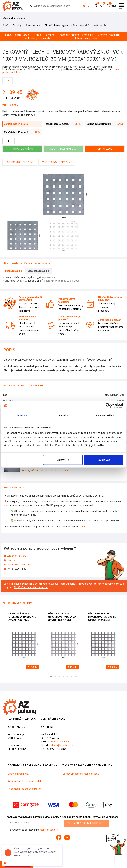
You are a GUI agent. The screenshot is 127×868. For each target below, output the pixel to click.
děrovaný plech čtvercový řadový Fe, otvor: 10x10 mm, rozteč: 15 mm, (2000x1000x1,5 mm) (102, 617)
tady (82, 527)
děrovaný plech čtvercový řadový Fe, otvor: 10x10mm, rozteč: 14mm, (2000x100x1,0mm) (23, 617)
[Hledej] (32, 6)
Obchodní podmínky (18, 774)
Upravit (63, 460)
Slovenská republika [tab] (38, 271)
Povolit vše (103, 460)
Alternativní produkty (87, 38)
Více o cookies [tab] (105, 415)
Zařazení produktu (109, 35)
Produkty (17, 25)
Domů (5, 25)
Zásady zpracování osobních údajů (81, 774)
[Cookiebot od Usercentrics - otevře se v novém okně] (108, 406)
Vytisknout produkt (57, 162)
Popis (37, 35)
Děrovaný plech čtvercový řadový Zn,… (91, 25)
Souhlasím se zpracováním (31, 830)
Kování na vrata (33, 25)
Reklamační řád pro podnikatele (25, 789)
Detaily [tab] (64, 415)
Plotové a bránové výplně (57, 25)
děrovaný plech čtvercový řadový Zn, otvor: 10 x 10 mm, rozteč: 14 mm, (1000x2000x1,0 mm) (63, 617)
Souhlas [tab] (22, 415)
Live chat (12, 560)
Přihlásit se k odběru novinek (87, 823)
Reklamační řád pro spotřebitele (25, 781)
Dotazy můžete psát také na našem (45, 471)
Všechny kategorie (14, 19)
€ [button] (88, 6)
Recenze (49, 35)
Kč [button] (84, 6)
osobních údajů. (48, 830)
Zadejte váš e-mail (17, 823)
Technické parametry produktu (76, 35)
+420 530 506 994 (17, 556)
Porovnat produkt (20, 162)
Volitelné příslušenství (38, 38)
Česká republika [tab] (14, 271)
